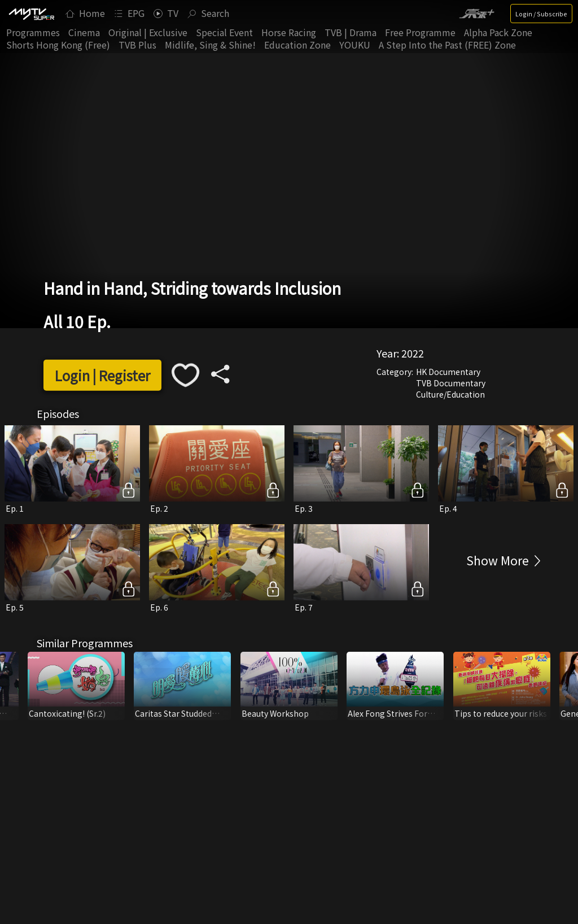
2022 (413, 353)
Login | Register (102, 375)
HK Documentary (448, 372)
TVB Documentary (451, 383)
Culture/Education (450, 394)
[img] (31, 14)
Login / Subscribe (541, 14)
